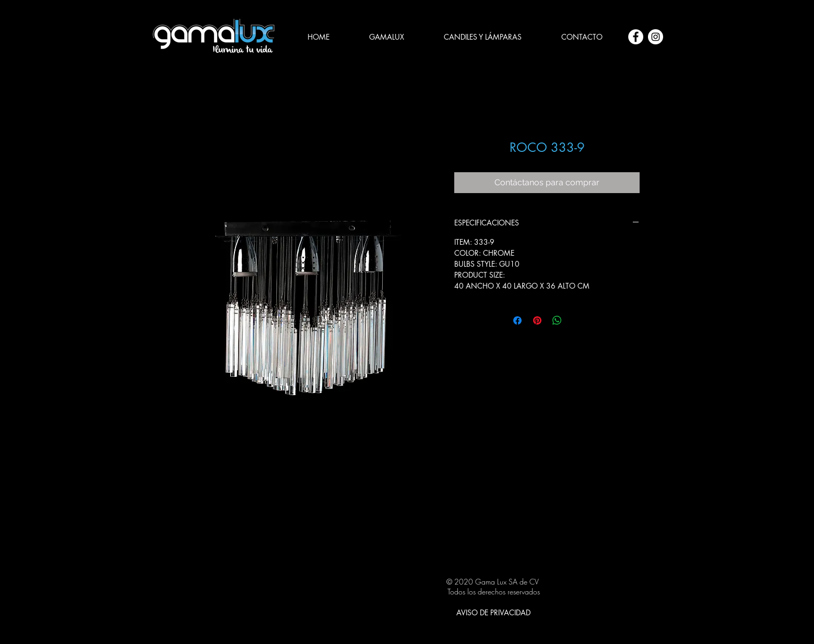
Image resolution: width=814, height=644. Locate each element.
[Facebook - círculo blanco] (636, 37)
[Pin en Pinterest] (537, 320)
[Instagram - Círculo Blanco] (656, 37)
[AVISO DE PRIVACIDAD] (493, 612)
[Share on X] (577, 320)
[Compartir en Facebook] (517, 320)
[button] (483, 37)
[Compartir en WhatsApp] (557, 320)
